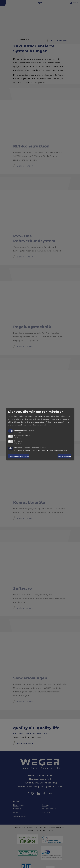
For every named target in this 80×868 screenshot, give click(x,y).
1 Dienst (18, 443)
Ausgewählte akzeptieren (19, 456)
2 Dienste (18, 433)
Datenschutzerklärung (41, 425)
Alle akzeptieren (64, 456)
